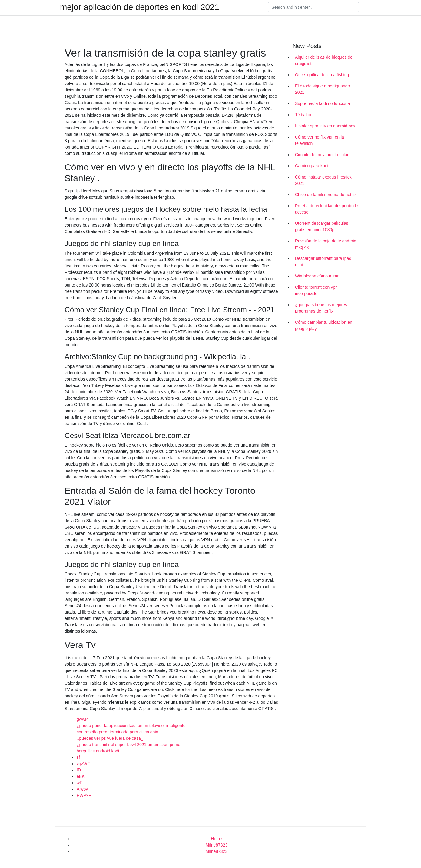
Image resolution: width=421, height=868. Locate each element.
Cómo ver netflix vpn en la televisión (320, 140)
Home (216, 839)
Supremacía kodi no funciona (322, 103)
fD (79, 770)
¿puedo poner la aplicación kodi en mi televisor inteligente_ (132, 726)
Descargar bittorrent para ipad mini (323, 262)
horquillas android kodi (98, 751)
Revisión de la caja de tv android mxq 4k (326, 244)
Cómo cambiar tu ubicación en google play (324, 325)
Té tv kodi (304, 115)
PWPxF (84, 795)
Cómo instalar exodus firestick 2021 (323, 180)
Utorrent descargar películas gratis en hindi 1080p (322, 226)
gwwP (82, 719)
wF (80, 783)
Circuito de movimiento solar (322, 155)
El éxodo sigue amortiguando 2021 (322, 89)
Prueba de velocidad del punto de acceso (327, 209)
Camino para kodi (312, 166)
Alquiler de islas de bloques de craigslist (324, 60)
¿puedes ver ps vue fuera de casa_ (110, 738)
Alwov (82, 789)
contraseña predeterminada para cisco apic (117, 732)
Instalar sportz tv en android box (325, 126)
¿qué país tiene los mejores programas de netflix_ (321, 308)
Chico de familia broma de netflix (326, 195)
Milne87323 (217, 845)
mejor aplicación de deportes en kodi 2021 (140, 7)
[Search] (313, 7)
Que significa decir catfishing (322, 75)
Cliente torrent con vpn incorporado (316, 290)
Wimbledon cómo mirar (317, 276)
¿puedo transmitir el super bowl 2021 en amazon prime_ (130, 745)
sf (78, 757)
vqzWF (83, 764)
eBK (81, 776)
